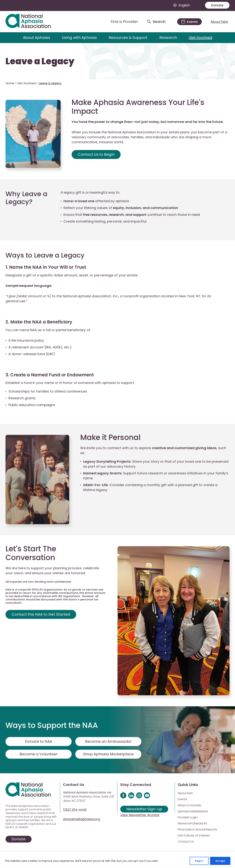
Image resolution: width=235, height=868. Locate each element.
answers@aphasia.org (81, 819)
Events (182, 799)
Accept (220, 861)
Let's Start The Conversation (31, 553)
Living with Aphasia (79, 38)
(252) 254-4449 (75, 810)
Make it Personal (110, 437)
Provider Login (188, 817)
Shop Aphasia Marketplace (108, 754)
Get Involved (201, 38)
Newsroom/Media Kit (192, 823)
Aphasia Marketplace (193, 811)
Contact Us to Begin (96, 154)
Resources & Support (128, 38)
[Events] (189, 22)
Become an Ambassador (108, 741)
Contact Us (186, 842)
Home (10, 83)
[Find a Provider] (122, 22)
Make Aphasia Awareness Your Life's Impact (138, 107)
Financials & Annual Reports (197, 829)
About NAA (219, 22)
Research (168, 38)
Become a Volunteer (39, 754)
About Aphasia (37, 38)
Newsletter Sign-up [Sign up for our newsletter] (144, 809)
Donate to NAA (39, 741)
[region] (117, 860)
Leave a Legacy (40, 61)
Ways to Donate (189, 805)
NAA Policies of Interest (194, 835)
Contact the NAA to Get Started (41, 614)
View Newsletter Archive (140, 815)
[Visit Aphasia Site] (32, 22)
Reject (199, 861)
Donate (217, 5)
